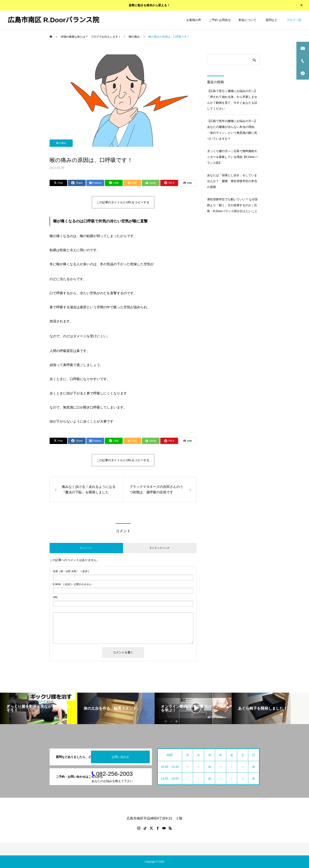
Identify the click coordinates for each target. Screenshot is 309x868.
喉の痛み (61, 143)
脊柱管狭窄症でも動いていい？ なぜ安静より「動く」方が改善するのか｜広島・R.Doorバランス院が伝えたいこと (233, 205)
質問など (272, 20)
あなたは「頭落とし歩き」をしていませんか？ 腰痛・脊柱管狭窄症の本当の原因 (232, 181)
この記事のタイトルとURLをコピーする (123, 202)
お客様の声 (194, 20)
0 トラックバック (160, 548)
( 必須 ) (71, 571)
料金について (247, 20)
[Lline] (114, 183)
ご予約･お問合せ (220, 20)
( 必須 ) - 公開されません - (73, 584)
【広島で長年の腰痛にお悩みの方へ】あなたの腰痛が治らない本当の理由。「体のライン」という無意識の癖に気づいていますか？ (232, 130)
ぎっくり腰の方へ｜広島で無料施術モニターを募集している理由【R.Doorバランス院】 (232, 157)
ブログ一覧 (294, 20)
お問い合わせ (120, 757)
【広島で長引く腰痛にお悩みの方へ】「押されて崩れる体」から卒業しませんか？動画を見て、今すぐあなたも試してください (232, 100)
